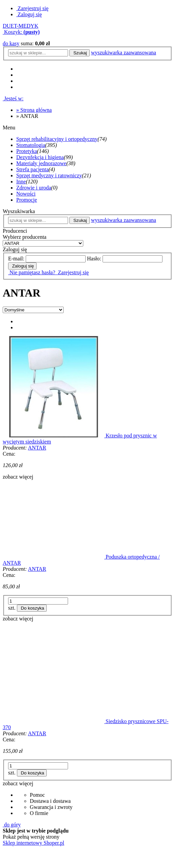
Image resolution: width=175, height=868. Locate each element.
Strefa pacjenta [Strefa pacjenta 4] (32, 169)
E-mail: (16, 259)
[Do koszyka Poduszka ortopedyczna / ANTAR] (32, 608)
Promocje (27, 200)
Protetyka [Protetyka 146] (27, 151)
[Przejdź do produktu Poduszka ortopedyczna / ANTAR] (54, 557)
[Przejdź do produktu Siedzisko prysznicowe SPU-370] (54, 721)
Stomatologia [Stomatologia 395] (31, 145)
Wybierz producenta (25, 237)
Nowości (26, 194)
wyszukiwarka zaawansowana (124, 53)
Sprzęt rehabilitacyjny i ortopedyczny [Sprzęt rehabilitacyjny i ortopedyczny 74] (57, 139)
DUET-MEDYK (20, 26)
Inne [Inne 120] (21, 182)
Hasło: (94, 259)
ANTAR (37, 448)
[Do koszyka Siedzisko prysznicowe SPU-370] (32, 773)
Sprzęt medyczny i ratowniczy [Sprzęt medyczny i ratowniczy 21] (49, 175)
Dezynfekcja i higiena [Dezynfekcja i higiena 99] (40, 157)
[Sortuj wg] (33, 310)
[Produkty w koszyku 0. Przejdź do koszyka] (21, 32)
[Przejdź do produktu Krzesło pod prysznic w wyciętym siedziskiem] (54, 436)
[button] (18, 477)
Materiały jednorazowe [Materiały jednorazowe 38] (41, 163)
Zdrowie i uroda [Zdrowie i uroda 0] (34, 188)
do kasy (11, 43)
